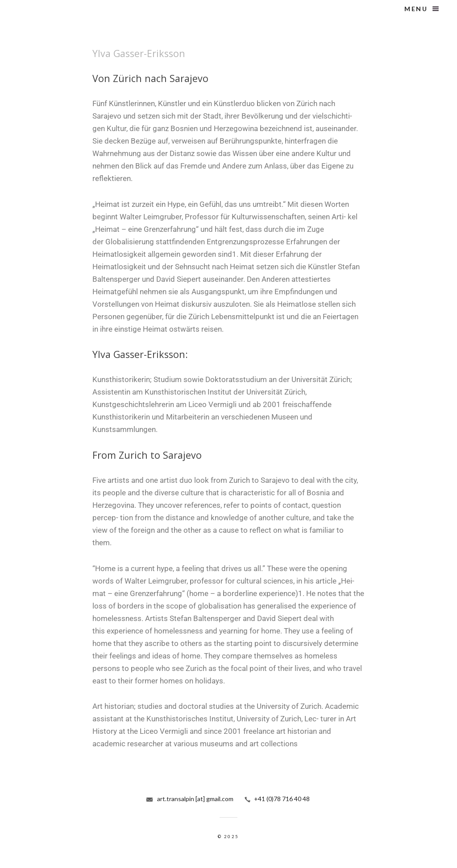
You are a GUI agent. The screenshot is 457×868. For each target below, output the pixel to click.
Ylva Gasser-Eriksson (139, 53)
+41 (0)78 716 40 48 (282, 799)
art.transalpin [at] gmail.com (195, 799)
